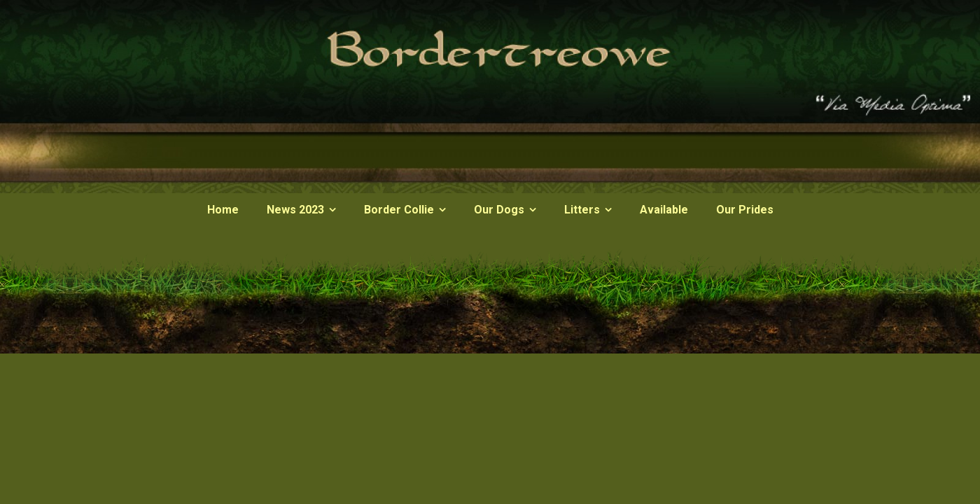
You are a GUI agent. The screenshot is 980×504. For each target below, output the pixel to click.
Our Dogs (499, 210)
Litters (582, 210)
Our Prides (745, 210)
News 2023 (295, 210)
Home (223, 210)
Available (664, 210)
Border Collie (399, 210)
